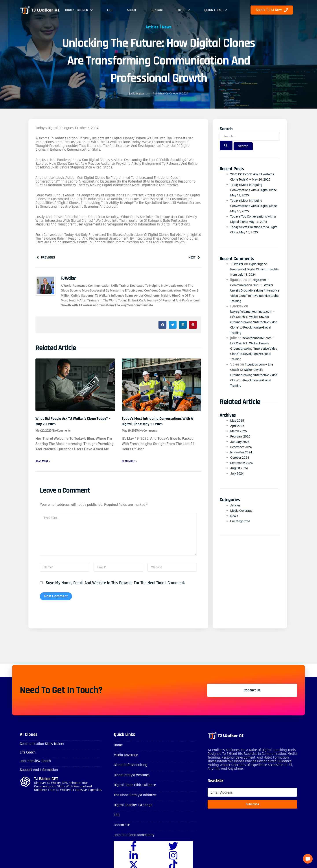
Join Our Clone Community (133, 839)
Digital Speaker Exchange (132, 810)
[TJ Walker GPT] (25, 787)
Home (118, 752)
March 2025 (240, 437)
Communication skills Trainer (41, 750)
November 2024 (243, 458)
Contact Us (122, 829)
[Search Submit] (226, 146)
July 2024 (238, 479)
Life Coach (27, 759)
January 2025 (241, 448)
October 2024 (241, 464)
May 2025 (238, 427)
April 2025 (238, 432)
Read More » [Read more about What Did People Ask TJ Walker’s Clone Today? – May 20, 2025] (45, 463)
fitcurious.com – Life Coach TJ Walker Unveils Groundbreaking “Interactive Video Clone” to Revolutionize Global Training (254, 381)
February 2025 (241, 442)
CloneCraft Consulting (130, 771)
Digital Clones (79, 10)
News (170, 27)
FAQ (110, 10)
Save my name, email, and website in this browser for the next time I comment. (115, 590)
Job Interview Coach (34, 767)
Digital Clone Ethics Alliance (134, 791)
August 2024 (240, 474)
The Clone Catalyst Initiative (134, 800)
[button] (162, 326)
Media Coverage (243, 516)
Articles (150, 27)
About (132, 10)
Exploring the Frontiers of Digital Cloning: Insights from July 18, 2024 (252, 275)
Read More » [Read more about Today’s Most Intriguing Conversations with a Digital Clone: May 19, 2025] (131, 463)
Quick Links (216, 10)
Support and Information (38, 775)
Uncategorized (241, 527)
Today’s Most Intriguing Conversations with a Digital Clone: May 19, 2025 (158, 422)
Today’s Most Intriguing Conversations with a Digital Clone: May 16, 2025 (252, 212)
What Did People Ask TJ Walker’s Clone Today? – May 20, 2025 (73, 422)
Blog (184, 10)
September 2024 (243, 469)
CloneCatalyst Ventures (131, 781)
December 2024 (242, 453)
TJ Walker (238, 270)
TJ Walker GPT (47, 784)
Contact (157, 10)
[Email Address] (252, 799)
